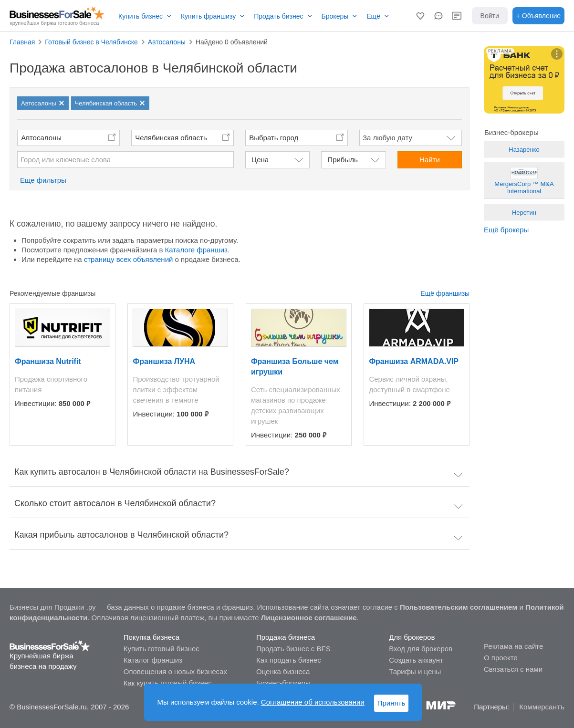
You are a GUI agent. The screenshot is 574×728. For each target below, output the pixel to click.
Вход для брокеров (421, 649)
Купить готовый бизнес (162, 649)
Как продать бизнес (289, 660)
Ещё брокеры (506, 230)
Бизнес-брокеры (283, 683)
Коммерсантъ (542, 707)
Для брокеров (412, 637)
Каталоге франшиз (196, 250)
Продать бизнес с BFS (293, 649)
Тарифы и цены (415, 671)
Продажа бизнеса (286, 637)
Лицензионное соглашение (309, 618)
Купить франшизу (208, 16)
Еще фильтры (43, 180)
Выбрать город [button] (274, 138)
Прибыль (342, 160)
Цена (260, 160)
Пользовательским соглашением (459, 607)
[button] (420, 16)
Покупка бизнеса (151, 637)
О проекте (501, 658)
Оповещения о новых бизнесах (175, 671)
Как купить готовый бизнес (168, 683)
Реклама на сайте (513, 646)
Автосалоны (41, 138)
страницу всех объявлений (129, 259)
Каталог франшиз (153, 660)
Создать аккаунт (416, 660)
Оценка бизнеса (283, 671)
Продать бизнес (278, 16)
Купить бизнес (141, 16)
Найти (430, 160)
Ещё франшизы (445, 293)
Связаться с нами (513, 669)
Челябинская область (171, 138)
